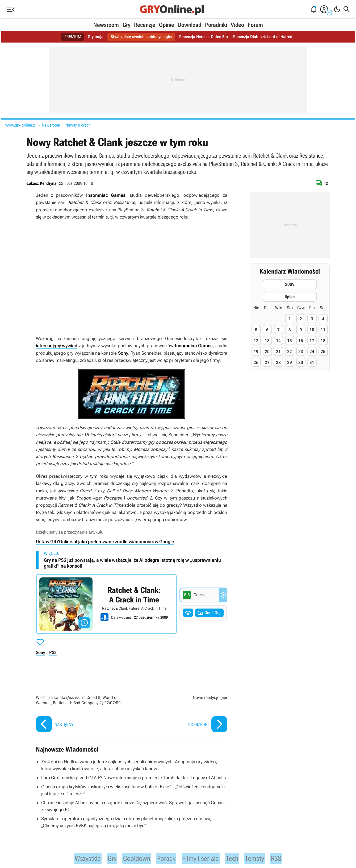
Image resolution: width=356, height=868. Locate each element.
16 (301, 341)
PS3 (53, 652)
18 (323, 341)
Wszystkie (81, 858)
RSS (284, 858)
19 (256, 352)
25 (323, 352)
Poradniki (216, 25)
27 (267, 362)
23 (301, 352)
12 (256, 341)
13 (267, 341)
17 (312, 341)
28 (278, 362)
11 (323, 330)
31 (312, 362)
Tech (237, 858)
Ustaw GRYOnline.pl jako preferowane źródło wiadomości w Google (105, 542)
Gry (126, 25)
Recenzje (145, 25)
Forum (255, 25)
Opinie (167, 25)
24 (312, 352)
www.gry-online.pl (21, 125)
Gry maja (91, 37)
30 (301, 362)
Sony (41, 652)
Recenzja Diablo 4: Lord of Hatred (267, 37)
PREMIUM (68, 37)
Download (190, 25)
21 (278, 352)
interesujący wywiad (57, 346)
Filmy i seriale (203, 858)
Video (237, 25)
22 (290, 352)
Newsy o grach (78, 125)
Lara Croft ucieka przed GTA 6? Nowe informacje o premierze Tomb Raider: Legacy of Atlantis (133, 777)
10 (312, 330)
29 (290, 362)
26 (256, 362)
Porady (166, 858)
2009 (290, 284)
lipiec (290, 297)
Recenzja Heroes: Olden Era (205, 37)
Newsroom (106, 25)
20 (267, 352)
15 (290, 341)
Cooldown (134, 858)
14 (278, 341)
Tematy (261, 858)
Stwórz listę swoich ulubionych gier (140, 37)
